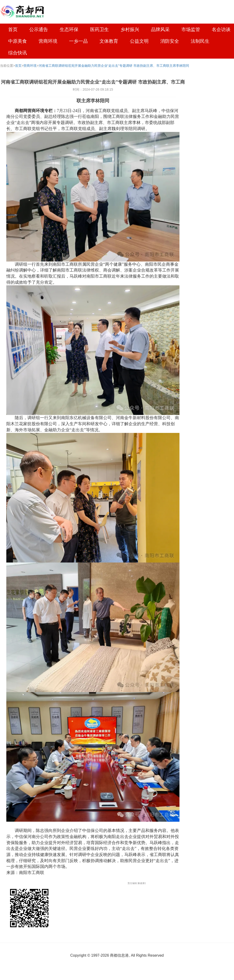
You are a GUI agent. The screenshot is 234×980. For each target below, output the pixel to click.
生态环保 (69, 29)
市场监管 (191, 29)
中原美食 (18, 41)
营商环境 (48, 41)
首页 (13, 29)
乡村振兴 (130, 29)
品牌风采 (160, 29)
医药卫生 (99, 29)
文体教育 (109, 41)
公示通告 (39, 29)
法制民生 (200, 41)
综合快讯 (18, 53)
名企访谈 (221, 29)
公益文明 (139, 41)
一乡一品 (78, 41)
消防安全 (170, 41)
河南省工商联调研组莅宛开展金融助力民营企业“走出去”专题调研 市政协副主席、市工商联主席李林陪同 (114, 66)
